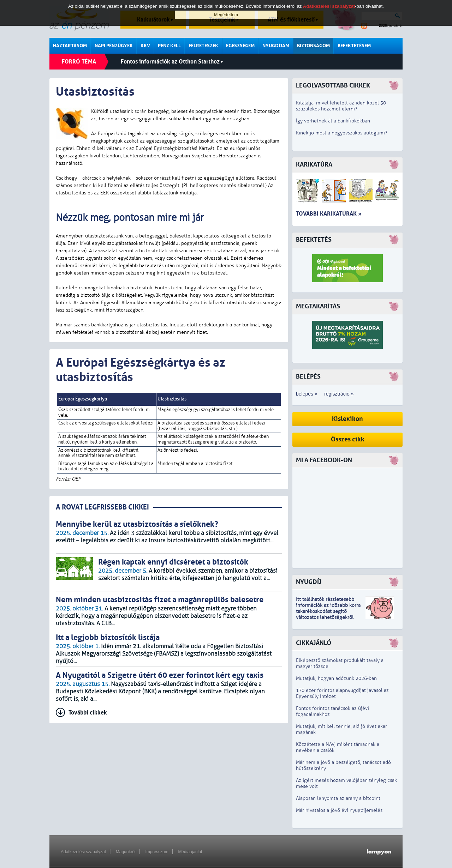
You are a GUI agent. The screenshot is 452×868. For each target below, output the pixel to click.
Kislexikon (347, 419)
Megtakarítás (318, 306)
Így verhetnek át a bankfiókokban (333, 121)
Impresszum (157, 852)
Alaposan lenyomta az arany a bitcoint (338, 798)
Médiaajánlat (190, 852)
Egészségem (240, 46)
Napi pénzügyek (114, 46)
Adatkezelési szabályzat (83, 852)
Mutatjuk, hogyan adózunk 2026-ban (336, 678)
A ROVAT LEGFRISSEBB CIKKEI (102, 507)
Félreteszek (203, 46)
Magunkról (126, 852)
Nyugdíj (309, 582)
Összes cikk (348, 439)
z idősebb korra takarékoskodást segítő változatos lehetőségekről (328, 611)
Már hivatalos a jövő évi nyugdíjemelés (339, 810)
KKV (145, 46)
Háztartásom (70, 46)
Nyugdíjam (276, 46)
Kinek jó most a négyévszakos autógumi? (342, 133)
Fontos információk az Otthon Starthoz (172, 62)
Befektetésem (354, 46)
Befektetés (314, 240)
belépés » (307, 394)
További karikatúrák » (329, 214)
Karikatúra (314, 165)
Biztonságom (313, 46)
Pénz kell (169, 46)
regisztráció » (339, 394)
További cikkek (88, 713)
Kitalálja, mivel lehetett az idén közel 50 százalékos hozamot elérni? (341, 106)
